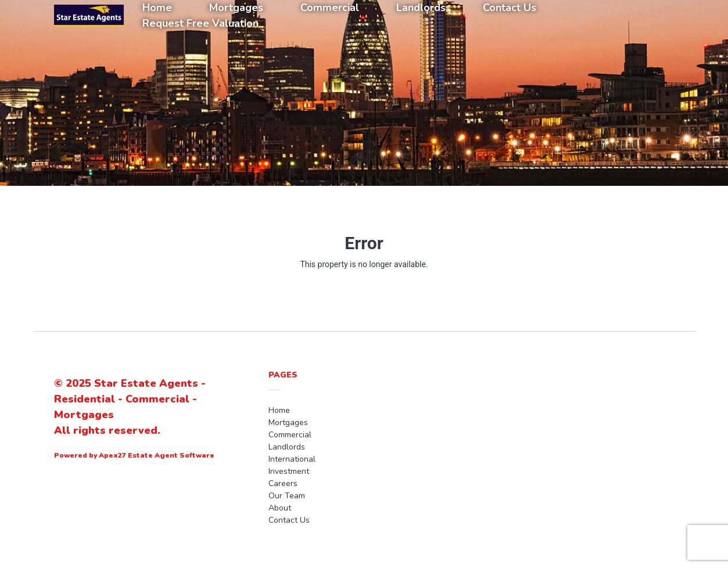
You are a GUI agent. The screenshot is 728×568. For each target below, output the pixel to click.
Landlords (287, 447)
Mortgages (288, 423)
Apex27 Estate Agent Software (157, 455)
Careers (283, 483)
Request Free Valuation (200, 23)
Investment (289, 471)
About (280, 508)
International (292, 459)
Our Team (287, 496)
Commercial (290, 435)
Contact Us (289, 520)
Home (279, 410)
